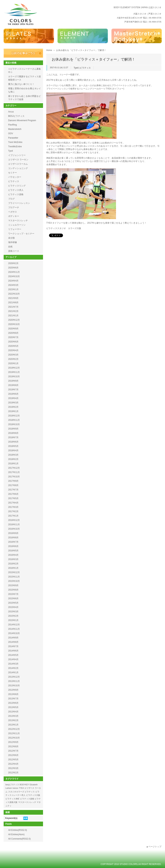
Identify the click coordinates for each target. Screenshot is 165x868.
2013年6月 (13, 703)
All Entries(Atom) (16, 834)
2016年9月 (13, 533)
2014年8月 (13, 642)
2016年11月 (14, 524)
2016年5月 (13, 551)
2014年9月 (13, 638)
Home (49, 50)
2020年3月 (13, 355)
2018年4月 (13, 451)
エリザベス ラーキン (18, 160)
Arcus (11, 112)
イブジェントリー (17, 155)
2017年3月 (13, 507)
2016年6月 (13, 546)
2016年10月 (14, 529)
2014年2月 (13, 668)
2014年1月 (13, 672)
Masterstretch (15, 129)
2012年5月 (13, 760)
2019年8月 (13, 385)
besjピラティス (12, 785)
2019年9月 (13, 381)
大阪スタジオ (140, 14)
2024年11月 (14, 272)
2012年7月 (13, 751)
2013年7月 (13, 699)
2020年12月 (14, 320)
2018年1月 (13, 464)
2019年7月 (13, 390)
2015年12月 (14, 572)
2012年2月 (13, 773)
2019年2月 (13, 407)
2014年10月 (14, 633)
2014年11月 (14, 629)
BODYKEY (24, 785)
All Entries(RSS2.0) (18, 830)
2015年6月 (13, 598)
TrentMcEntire (15, 147)
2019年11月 (14, 372)
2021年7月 (13, 307)
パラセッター (15, 177)
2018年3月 (13, 455)
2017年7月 (13, 490)
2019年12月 (14, 368)
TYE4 (21, 788)
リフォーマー (15, 229)
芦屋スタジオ (155, 14)
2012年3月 (13, 768)
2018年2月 (13, 459)
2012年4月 (13, 764)
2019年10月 (14, 377)
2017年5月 (13, 498)
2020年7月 (13, 337)
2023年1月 (13, 289)
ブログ (11, 199)
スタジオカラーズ (16, 792)
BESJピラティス (16, 116)
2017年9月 (13, 481)
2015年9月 (13, 585)
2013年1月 (13, 725)
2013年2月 (13, 720)
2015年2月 (13, 616)
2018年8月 (13, 433)
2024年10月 (14, 276)
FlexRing (12, 125)
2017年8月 (13, 485)
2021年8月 (13, 303)
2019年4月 (13, 398)
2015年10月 (14, 581)
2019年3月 (13, 403)
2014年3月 (13, 664)
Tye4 (76, 68)
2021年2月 (13, 311)
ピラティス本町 (12, 799)
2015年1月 (13, 620)
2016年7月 (13, 542)
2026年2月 (13, 263)
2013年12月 (14, 677)
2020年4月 (13, 350)
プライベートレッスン (19, 203)
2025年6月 (13, 268)
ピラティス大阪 (33, 795)
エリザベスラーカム (18, 164)
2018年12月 (14, 416)
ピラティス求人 (16, 190)
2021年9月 (13, 298)
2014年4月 (13, 659)
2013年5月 (13, 707)
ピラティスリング (17, 186)
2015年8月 (13, 590)
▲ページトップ (154, 847)
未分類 (11, 238)
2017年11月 (14, 472)
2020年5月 (13, 346)
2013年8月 (13, 694)
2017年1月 (13, 516)
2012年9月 (13, 742)
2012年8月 (13, 746)
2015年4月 (13, 607)
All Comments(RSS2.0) (19, 839)
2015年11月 (14, 577)
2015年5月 (13, 603)
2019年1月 (13, 411)
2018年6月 (13, 442)
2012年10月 (14, 738)
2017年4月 (13, 503)
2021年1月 (13, 316)
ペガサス (13, 212)
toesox (15, 788)
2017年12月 (14, 468)
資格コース (14, 251)
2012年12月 (14, 729)
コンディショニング (18, 168)
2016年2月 (13, 564)
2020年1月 (13, 363)
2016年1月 (13, 568)
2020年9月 (13, 329)
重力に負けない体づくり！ (21, 84)
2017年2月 (13, 511)
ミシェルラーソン (17, 225)
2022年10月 (14, 294)
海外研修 (13, 242)
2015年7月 (13, 594)
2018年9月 (13, 429)
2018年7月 (13, 437)
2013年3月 (13, 716)
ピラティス (85, 68)
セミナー (13, 173)
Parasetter (13, 138)
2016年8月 (13, 538)
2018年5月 (13, 446)
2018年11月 (14, 420)
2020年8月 (13, 333)
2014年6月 (13, 651)
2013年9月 (13, 690)
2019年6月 (13, 394)
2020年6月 (13, 342)
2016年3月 (13, 559)
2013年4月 (13, 712)
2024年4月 (13, 281)
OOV (11, 133)
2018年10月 (14, 424)
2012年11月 (14, 733)
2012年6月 (13, 755)
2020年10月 (14, 324)
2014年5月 (13, 655)
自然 (10, 247)
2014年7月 (13, 646)
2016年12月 (14, 520)
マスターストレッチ (18, 221)
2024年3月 (13, 285)
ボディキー (14, 216)
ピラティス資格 (16, 194)
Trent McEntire (15, 142)
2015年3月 (13, 612)
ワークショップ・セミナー (21, 234)
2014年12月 (14, 625)
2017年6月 (13, 494)
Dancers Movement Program (22, 120)
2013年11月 (14, 681)
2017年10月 (14, 477)
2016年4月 (13, 555)
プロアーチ (14, 207)
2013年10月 (14, 686)
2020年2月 (13, 359)
